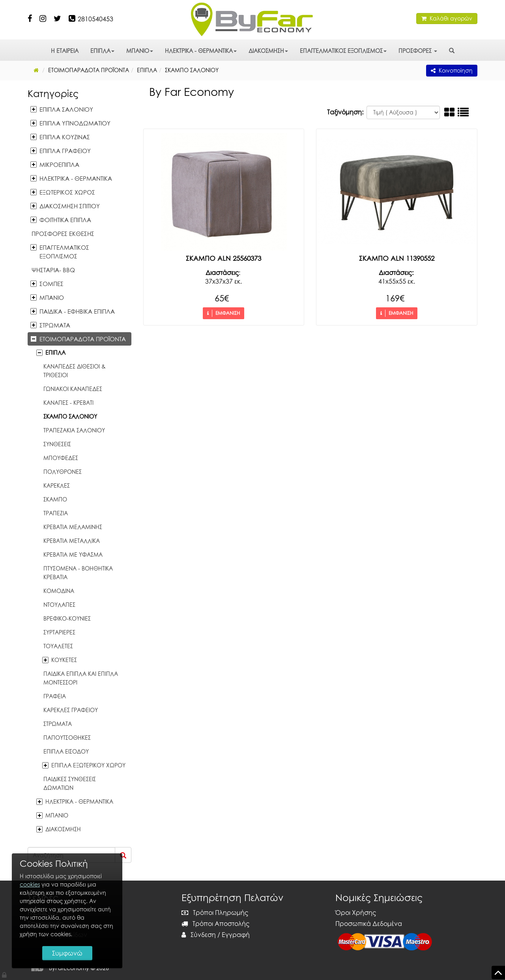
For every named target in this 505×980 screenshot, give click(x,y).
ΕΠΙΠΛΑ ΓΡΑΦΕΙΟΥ (65, 151)
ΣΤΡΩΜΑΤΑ (55, 325)
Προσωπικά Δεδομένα (369, 924)
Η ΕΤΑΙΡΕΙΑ (65, 51)
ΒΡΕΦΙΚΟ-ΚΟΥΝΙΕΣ (67, 618)
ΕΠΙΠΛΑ (102, 51)
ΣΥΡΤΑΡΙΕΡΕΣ (59, 632)
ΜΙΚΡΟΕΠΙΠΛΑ (59, 165)
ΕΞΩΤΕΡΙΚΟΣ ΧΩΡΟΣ (67, 192)
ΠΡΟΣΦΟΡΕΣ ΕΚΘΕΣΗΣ (63, 234)
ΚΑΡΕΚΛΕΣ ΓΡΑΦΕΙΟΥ (71, 710)
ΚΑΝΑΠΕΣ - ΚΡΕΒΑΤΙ (68, 403)
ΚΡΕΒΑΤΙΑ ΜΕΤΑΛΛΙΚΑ (72, 541)
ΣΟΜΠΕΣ (51, 284)
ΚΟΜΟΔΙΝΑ (59, 591)
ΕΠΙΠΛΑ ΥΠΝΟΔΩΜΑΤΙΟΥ (75, 123)
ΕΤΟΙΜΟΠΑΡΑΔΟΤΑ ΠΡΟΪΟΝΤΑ (83, 339)
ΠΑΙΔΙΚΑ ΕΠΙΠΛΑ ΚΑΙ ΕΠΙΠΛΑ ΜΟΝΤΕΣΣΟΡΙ (81, 678)
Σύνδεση (199, 935)
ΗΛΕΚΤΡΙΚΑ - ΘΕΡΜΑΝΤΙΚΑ (201, 51)
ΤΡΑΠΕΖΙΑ (56, 513)
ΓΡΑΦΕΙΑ (55, 696)
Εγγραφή (236, 935)
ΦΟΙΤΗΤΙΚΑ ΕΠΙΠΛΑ (65, 220)
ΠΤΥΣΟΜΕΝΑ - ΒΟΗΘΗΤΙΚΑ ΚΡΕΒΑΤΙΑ (78, 573)
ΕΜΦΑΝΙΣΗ (224, 313)
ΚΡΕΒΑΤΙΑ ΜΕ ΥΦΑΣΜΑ (73, 555)
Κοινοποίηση (452, 70)
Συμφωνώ (67, 953)
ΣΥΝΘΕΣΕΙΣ (57, 444)
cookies (30, 884)
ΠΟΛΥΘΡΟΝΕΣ (63, 472)
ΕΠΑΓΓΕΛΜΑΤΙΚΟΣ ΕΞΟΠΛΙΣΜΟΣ (343, 51)
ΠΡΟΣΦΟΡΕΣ (418, 51)
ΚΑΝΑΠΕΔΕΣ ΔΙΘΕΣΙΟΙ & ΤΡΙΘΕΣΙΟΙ (75, 371)
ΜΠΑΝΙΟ (140, 51)
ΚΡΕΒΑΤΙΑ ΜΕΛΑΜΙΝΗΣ (73, 527)
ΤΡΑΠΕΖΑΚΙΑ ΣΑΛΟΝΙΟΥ (74, 430)
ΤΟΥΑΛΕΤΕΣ (58, 646)
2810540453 (95, 19)
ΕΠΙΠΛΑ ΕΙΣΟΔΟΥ (66, 751)
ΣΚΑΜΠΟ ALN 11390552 (397, 258)
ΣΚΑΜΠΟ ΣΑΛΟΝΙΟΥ (70, 416)
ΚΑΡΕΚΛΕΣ (57, 485)
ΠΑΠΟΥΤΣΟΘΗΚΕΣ (67, 738)
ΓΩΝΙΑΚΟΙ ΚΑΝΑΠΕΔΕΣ (73, 389)
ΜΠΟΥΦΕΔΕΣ (61, 458)
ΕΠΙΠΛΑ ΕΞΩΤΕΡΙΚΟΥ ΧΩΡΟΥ (88, 765)
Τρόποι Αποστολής (215, 924)
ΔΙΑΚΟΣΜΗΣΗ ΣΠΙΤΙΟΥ (70, 206)
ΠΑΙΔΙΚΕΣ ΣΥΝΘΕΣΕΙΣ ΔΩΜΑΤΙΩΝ (70, 783)
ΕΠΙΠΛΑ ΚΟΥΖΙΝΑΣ (65, 137)
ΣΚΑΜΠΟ (55, 499)
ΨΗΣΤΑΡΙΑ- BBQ (53, 270)
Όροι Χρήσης (356, 913)
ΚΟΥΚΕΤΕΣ (64, 660)
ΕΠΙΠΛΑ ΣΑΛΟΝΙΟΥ (66, 109)
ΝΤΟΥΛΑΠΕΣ (59, 605)
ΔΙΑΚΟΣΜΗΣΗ (268, 51)
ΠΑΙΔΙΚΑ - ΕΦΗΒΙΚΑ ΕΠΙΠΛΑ (77, 311)
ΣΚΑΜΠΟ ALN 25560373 (224, 258)
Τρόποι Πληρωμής (215, 913)
